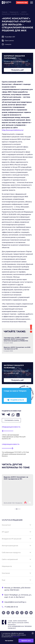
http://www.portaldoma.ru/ (12, 130)
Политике (16, 637)
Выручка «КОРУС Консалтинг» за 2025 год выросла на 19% (17, 348)
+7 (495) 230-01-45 (11, 607)
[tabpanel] (17, 490)
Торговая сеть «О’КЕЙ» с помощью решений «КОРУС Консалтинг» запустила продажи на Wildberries (16, 339)
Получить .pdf (17, 70)
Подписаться (15, 400)
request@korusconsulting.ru (15, 602)
